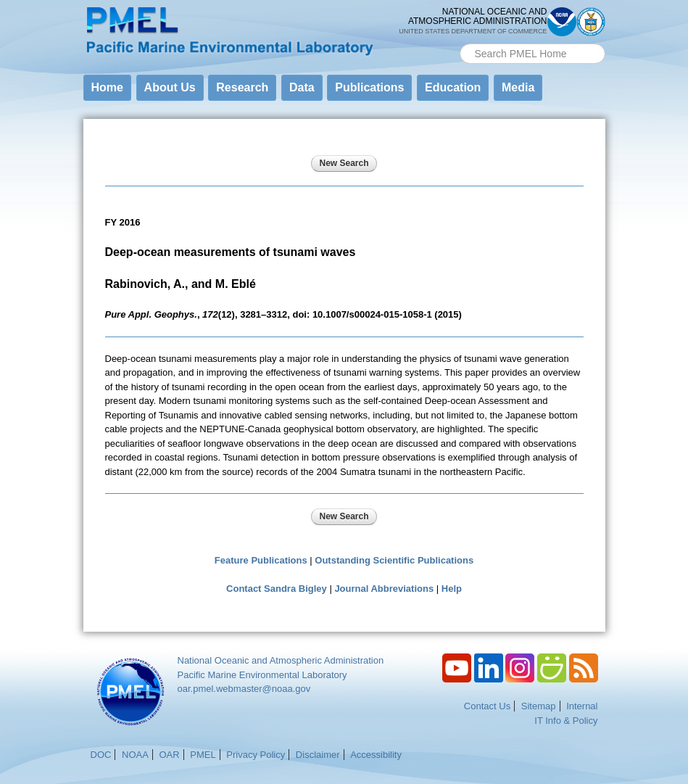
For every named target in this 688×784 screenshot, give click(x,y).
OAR (169, 755)
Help (452, 589)
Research (242, 87)
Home (107, 87)
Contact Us (487, 706)
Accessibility (376, 755)
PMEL (203, 755)
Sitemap (539, 706)
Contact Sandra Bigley (277, 589)
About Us (170, 87)
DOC (101, 755)
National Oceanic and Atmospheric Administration (281, 660)
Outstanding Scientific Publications (394, 560)
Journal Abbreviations (384, 589)
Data (302, 87)
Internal (582, 706)
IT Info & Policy (566, 721)
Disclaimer (318, 755)
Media (518, 87)
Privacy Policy (256, 755)
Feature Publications (261, 560)
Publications (369, 87)
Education (453, 87)
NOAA (135, 755)
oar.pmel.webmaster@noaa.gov (244, 689)
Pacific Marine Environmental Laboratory (262, 675)
